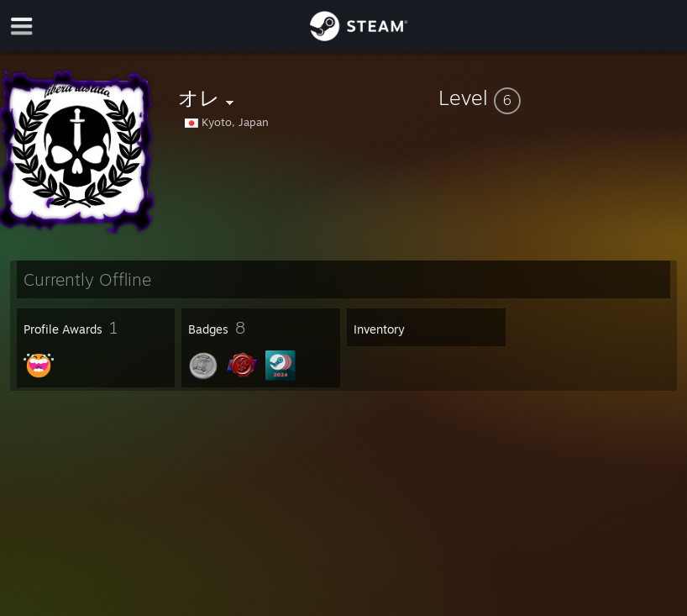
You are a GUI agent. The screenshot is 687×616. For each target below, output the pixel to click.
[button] (559, 97)
